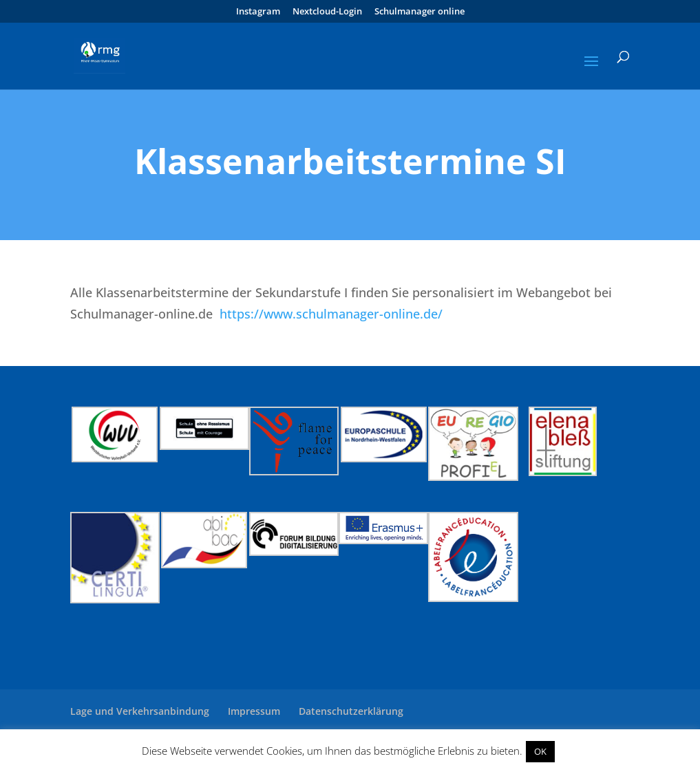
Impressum (254, 711)
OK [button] (540, 751)
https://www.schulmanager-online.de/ (329, 314)
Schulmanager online (420, 12)
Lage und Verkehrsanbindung (140, 711)
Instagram (258, 12)
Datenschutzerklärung (351, 711)
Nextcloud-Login (327, 12)
